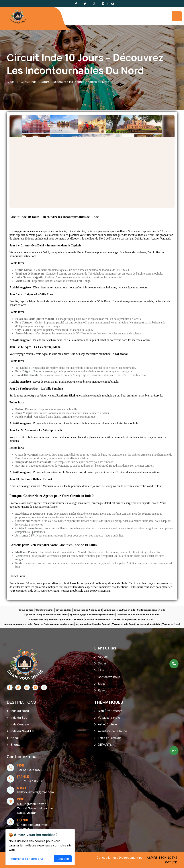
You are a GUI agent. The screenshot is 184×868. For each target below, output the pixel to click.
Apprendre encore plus (27, 859)
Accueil (103, 657)
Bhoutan (16, 745)
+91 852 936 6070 (30, 770)
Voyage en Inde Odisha (149, 624)
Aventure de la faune (112, 731)
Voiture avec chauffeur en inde (119, 610)
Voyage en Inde (63, 610)
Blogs (11, 82)
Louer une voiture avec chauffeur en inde (138, 615)
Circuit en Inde (26, 610)
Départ (103, 663)
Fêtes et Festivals (109, 738)
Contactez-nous (109, 677)
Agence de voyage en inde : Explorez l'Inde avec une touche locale (39, 624)
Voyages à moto (109, 718)
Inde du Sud (19, 718)
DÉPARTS (105, 745)
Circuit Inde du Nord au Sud (88, 610)
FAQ (101, 670)
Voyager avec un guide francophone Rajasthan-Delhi (56, 619)
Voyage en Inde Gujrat (124, 624)
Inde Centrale (20, 724)
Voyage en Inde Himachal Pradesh (93, 624)
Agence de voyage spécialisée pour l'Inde (46, 615)
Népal (14, 738)
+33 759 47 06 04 (30, 781)
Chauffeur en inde (44, 610)
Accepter (63, 859)
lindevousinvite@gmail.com (35, 792)
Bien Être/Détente (110, 711)
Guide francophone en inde (151, 610)
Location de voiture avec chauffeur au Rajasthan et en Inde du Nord (120, 619)
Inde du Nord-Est (22, 731)
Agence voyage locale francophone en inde (92, 615)
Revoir (102, 690)
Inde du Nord (20, 711)
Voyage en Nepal (171, 624)
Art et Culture (107, 724)
